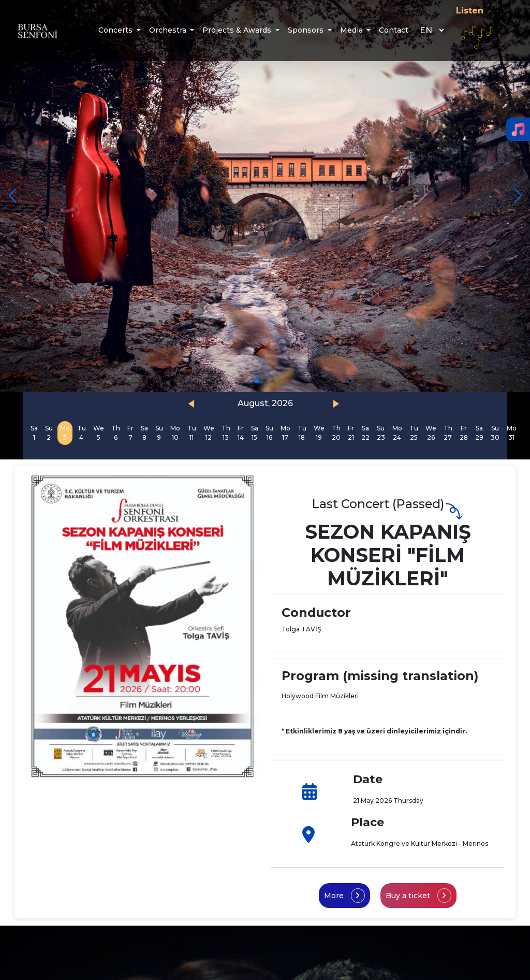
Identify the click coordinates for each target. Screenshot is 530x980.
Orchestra (169, 30)
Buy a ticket (418, 896)
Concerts (116, 30)
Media (352, 30)
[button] (518, 196)
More (344, 896)
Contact (394, 30)
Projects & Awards (238, 30)
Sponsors (307, 30)
